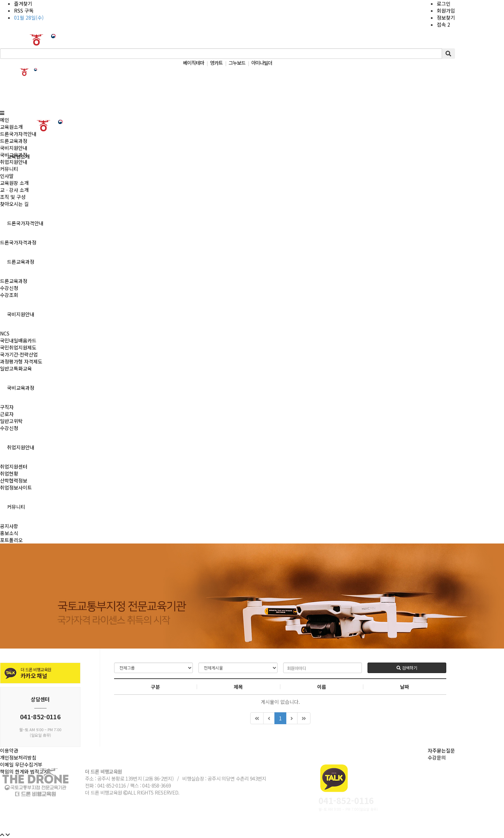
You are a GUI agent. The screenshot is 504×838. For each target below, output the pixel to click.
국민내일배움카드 (18, 340)
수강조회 (9, 295)
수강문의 (437, 757)
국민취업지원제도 (18, 347)
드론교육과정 (21, 262)
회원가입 (446, 11)
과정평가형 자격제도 (21, 361)
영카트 (216, 63)
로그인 (444, 4)
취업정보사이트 (16, 487)
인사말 (7, 176)
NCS (5, 333)
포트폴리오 (11, 540)
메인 (5, 120)
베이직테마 (194, 63)
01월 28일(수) (29, 18)
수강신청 (9, 288)
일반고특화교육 (16, 368)
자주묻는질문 (441, 750)
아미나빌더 (262, 63)
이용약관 (9, 750)
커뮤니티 (16, 507)
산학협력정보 (14, 480)
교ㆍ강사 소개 (14, 190)
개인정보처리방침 (18, 757)
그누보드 (237, 63)
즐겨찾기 (23, 4)
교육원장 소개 (14, 183)
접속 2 (443, 25)
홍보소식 (9, 533)
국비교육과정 (21, 388)
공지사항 (9, 526)
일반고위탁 (11, 421)
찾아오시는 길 (14, 204)
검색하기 (407, 668)
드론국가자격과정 (18, 242)
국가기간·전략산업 (19, 354)
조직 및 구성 (13, 197)
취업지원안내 (21, 447)
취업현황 (9, 473)
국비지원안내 (21, 314)
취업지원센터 (14, 466)
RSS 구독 (24, 11)
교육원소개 (11, 127)
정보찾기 (446, 18)
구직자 (7, 407)
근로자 (7, 414)
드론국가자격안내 (25, 223)
